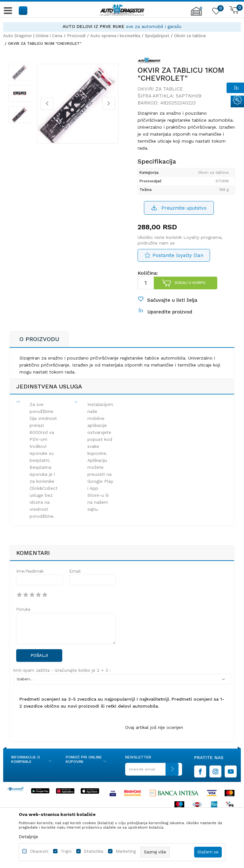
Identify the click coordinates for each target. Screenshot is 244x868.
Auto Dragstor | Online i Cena (33, 36)
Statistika (94, 851)
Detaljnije (28, 837)
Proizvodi (76, 36)
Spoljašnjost (157, 36)
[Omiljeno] (215, 12)
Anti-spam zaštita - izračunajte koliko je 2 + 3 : (62, 680)
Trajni (66, 851)
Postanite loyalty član (178, 260)
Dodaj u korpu (190, 287)
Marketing (126, 851)
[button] (23, 10)
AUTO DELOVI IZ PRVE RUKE (94, 26)
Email (75, 581)
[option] (122, 27)
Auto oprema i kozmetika (115, 36)
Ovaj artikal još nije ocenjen (154, 737)
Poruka (23, 619)
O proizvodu (39, 349)
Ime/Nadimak (30, 581)
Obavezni (39, 851)
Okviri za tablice (190, 36)
